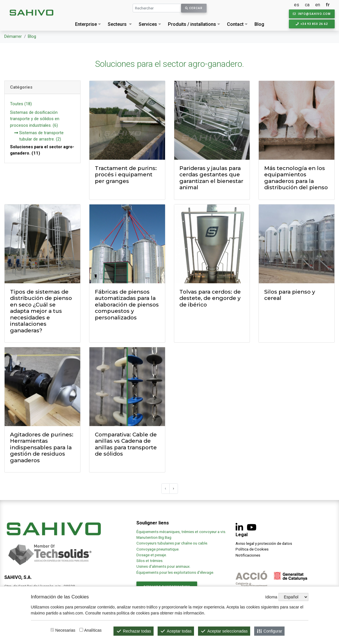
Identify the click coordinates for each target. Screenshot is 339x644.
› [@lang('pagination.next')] (174, 488)
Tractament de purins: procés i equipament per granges (126, 175)
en (318, 5)
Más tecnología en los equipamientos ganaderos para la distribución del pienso (296, 178)
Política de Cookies (252, 549)
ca (307, 5)
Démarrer (13, 36)
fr (328, 5)
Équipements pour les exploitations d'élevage (175, 572)
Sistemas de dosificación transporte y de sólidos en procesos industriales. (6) (35, 119)
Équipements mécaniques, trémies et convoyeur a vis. (181, 532)
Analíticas (93, 630)
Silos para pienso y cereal (290, 295)
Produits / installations (192, 24)
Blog (259, 24)
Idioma (271, 597)
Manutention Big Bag (154, 537)
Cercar (194, 8)
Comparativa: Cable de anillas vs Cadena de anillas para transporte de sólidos (126, 444)
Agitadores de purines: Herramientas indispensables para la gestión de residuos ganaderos (42, 447)
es (297, 5)
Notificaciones (248, 555)
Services (148, 24)
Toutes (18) (21, 104)
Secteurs (117, 24)
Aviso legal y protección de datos (264, 543)
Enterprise (86, 24)
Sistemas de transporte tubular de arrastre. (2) (39, 136)
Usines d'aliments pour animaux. (164, 566)
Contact (235, 24)
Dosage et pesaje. (152, 555)
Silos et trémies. (150, 561)
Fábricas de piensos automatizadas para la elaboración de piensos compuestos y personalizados (127, 305)
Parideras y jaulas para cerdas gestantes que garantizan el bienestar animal (211, 178)
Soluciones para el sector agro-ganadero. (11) (42, 150)
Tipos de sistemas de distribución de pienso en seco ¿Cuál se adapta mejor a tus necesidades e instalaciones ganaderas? (41, 311)
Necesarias (65, 630)
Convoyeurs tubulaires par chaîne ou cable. (172, 543)
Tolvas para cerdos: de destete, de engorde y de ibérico (210, 298)
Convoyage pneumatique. (158, 549)
